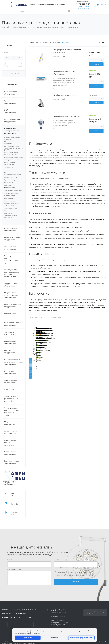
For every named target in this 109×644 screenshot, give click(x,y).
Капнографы (9, 182)
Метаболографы (10, 196)
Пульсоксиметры (14, 180)
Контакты (21, 614)
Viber (31, 625)
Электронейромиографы (13, 190)
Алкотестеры (10, 390)
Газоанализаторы (11, 177)
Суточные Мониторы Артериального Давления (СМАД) (14, 148)
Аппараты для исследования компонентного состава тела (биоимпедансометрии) (13, 171)
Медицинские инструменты (10, 423)
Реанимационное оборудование (12, 342)
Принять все (27, 638)
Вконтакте (4, 625)
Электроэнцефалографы (14, 160)
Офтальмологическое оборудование (13, 120)
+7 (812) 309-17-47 (83, 4)
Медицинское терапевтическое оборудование (11, 295)
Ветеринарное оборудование (10, 453)
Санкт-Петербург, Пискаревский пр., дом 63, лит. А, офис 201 (60, 623)
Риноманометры (10, 198)
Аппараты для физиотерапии (10, 248)
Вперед (105, 350)
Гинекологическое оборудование (12, 93)
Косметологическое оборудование (13, 305)
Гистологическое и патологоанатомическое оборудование (14, 362)
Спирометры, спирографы (14, 157)
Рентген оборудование (10, 352)
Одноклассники (21, 625)
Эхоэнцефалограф (11, 208)
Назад (32, 350)
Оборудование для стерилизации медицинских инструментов (12, 273)
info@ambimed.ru (83, 8)
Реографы (8, 185)
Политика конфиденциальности (81, 638)
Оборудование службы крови (10, 381)
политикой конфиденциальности (71, 575)
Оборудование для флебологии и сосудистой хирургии (12, 411)
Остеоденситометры (12, 193)
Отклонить (54, 638)
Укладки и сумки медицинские (11, 432)
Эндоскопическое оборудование (12, 462)
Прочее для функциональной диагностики (10, 215)
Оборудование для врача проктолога (10, 443)
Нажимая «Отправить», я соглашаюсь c (74, 573)
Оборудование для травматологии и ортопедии (11, 259)
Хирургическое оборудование (10, 285)
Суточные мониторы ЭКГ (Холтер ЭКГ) (14, 142)
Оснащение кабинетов (25, 610)
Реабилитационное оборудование (12, 239)
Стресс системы (14, 201)
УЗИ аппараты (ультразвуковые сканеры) (11, 399)
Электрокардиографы (14, 137)
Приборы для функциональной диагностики (15, 131)
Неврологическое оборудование (12, 229)
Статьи (28, 618)
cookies (38, 631)
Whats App (26, 625)
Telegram (10, 625)
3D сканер (8, 211)
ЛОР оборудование (10, 111)
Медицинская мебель (10, 315)
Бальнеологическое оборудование (12, 324)
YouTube (15, 625)
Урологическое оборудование (10, 102)
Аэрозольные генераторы (10, 333)
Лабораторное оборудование (10, 372)
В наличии (66, 42)
